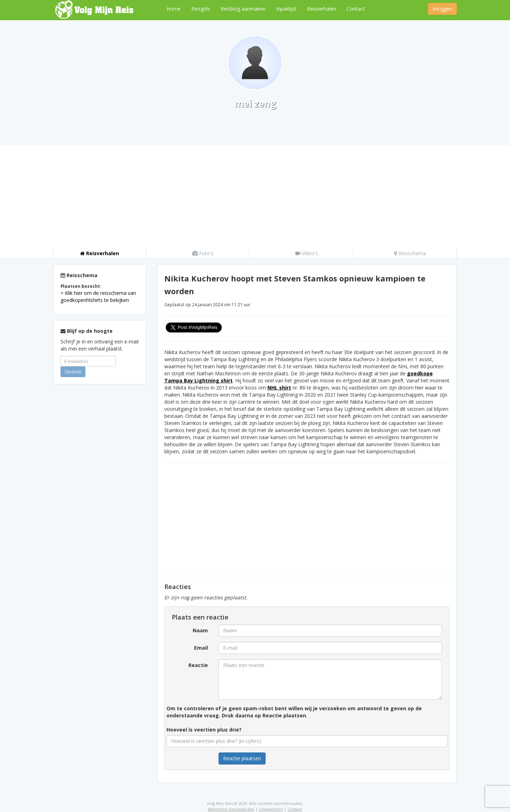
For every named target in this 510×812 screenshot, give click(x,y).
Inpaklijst (286, 9)
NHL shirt (279, 388)
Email (201, 648)
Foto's (203, 253)
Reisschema (410, 253)
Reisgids (201, 9)
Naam (200, 630)
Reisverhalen (322, 9)
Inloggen (442, 9)
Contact (356, 9)
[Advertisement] (255, 195)
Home (174, 9)
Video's (307, 253)
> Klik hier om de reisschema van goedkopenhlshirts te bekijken (98, 296)
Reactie (198, 665)
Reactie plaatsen (242, 758)
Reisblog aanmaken (243, 9)
